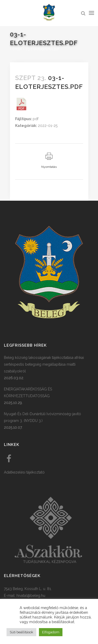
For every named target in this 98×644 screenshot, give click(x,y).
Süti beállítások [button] (21, 632)
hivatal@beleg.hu (31, 596)
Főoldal (16, 49)
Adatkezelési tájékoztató (24, 472)
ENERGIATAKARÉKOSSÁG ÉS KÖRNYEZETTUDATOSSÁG (28, 392)
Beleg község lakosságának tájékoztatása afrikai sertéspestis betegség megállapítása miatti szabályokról (44, 364)
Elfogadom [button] (51, 632)
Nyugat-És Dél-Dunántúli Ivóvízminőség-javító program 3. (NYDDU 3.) (42, 417)
